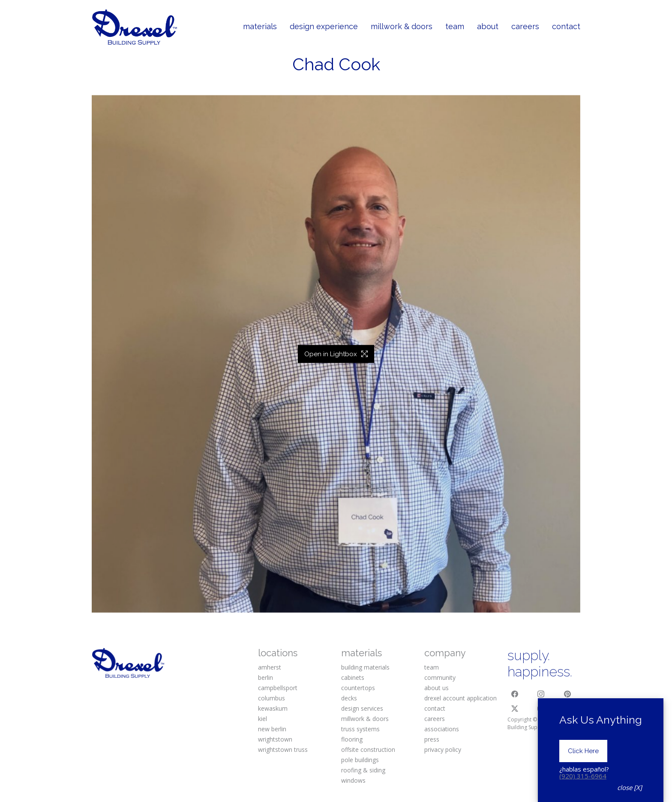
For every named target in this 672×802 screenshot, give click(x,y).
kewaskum (273, 708)
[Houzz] (567, 709)
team (432, 667)
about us (436, 688)
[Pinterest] (567, 694)
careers (435, 719)
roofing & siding (363, 770)
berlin (265, 677)
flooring (352, 739)
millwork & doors (365, 719)
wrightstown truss (283, 749)
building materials (365, 667)
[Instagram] (541, 694)
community (440, 677)
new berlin (272, 729)
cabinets (353, 677)
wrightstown (275, 739)
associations (442, 729)
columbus (271, 698)
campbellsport (278, 688)
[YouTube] (541, 709)
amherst (270, 667)
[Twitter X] (515, 709)
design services (362, 708)
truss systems (360, 729)
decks (349, 698)
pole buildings (360, 760)
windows (353, 780)
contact (435, 708)
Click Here (583, 788)
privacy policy (443, 749)
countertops (358, 688)
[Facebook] (515, 694)
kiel (262, 719)
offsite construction (368, 749)
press (432, 739)
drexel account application (460, 698)
